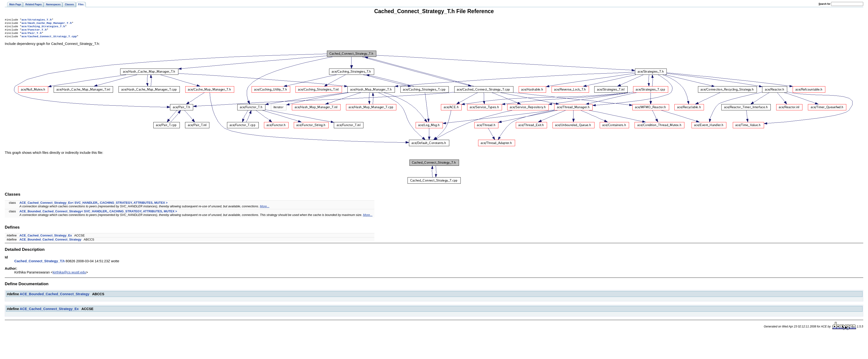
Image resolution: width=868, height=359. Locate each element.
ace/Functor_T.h (34, 32)
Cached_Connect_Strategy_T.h (39, 264)
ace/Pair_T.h (31, 35)
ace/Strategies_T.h (36, 20)
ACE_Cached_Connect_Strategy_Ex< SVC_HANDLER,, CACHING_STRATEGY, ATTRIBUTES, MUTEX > (94, 206)
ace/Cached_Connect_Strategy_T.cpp (49, 39)
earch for (824, 4)
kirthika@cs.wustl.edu (69, 275)
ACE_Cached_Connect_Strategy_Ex (46, 238)
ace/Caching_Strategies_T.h (43, 28)
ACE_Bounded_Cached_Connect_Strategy (51, 242)
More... (265, 209)
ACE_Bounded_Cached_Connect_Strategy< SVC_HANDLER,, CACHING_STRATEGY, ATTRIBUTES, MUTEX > (98, 214)
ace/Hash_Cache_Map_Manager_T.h (46, 24)
